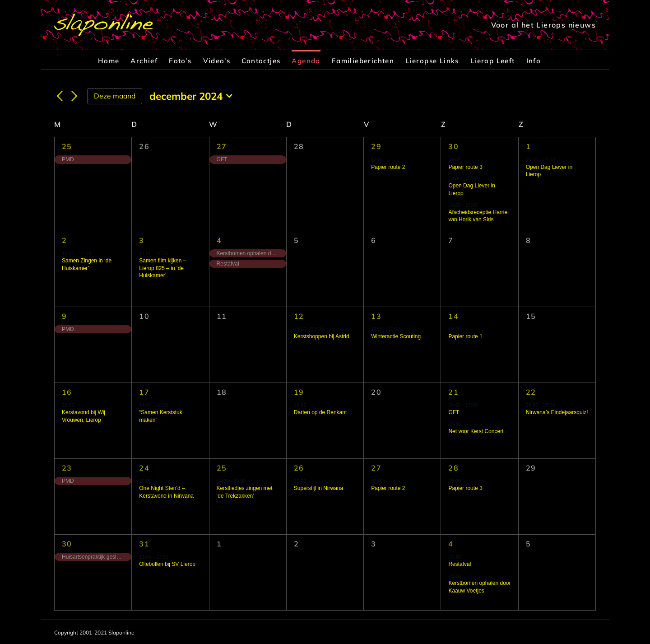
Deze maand (115, 96)
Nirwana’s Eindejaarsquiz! (557, 412)
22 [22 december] (531, 392)
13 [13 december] (376, 316)
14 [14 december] (453, 316)
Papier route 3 (465, 167)
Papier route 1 (465, 336)
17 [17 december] (144, 392)
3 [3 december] (142, 240)
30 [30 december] (67, 544)
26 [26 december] (299, 468)
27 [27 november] (222, 146)
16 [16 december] (67, 392)
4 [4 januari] (451, 544)
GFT (454, 412)
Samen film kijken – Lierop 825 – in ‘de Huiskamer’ (162, 268)
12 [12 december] (299, 316)
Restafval (460, 564)
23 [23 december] (67, 468)
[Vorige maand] (60, 97)
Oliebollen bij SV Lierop (167, 564)
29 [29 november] (376, 146)
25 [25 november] (67, 146)
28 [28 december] (453, 468)
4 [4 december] (219, 240)
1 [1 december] (528, 146)
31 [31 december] (144, 544)
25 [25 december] (222, 468)
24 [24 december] (144, 468)
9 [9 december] (64, 316)
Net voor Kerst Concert (476, 431)
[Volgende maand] (74, 97)
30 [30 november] (453, 146)
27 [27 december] (376, 468)
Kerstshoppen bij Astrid (322, 336)
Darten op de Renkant (320, 412)
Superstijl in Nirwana (318, 488)
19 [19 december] (299, 392)
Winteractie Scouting (396, 336)
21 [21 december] (453, 392)
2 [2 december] (64, 240)
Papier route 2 (388, 167)
